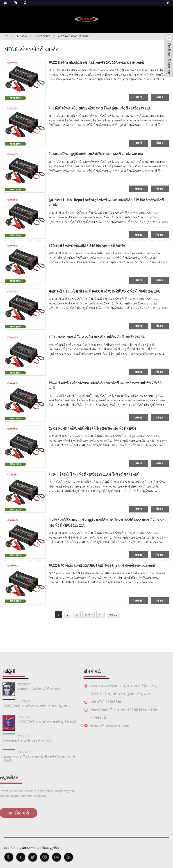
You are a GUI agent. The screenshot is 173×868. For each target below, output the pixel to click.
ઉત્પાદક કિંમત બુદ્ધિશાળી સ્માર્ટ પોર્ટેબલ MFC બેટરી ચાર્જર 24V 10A (96, 154)
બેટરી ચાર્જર (42, 36)
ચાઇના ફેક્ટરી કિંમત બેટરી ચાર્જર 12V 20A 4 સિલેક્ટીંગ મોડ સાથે (94, 474)
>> (100, 615)
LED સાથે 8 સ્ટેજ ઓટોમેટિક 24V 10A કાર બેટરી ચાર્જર (87, 246)
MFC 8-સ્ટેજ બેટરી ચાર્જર (73, 36)
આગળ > (89, 615)
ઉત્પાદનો (21, 36)
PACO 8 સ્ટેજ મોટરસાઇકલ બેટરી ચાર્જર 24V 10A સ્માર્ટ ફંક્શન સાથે (96, 63)
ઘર (6, 36)
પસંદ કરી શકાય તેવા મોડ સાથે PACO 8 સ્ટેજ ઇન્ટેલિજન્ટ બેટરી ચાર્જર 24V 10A (104, 291)
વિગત (160, 97)
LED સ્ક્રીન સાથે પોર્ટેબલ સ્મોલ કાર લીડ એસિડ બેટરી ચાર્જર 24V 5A (97, 337)
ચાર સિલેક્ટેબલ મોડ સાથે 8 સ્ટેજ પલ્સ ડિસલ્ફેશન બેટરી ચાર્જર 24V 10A (99, 108)
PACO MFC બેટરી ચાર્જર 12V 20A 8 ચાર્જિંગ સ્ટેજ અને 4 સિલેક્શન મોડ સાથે (102, 566)
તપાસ (139, 97)
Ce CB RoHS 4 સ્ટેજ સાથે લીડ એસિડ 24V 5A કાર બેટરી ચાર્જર (92, 428)
